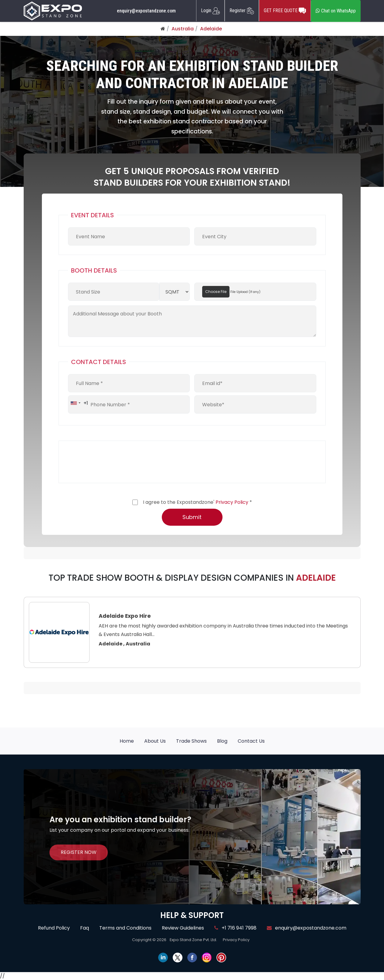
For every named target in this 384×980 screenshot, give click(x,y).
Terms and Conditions (125, 928)
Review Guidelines (183, 928)
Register (242, 11)
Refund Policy (54, 928)
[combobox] (78, 403)
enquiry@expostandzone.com (146, 11)
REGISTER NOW (79, 852)
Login (210, 11)
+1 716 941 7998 (235, 928)
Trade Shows (191, 741)
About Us (155, 741)
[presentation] (114, 462)
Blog (222, 741)
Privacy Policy (232, 502)
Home (127, 741)
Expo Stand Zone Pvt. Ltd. (193, 940)
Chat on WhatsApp (336, 11)
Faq (85, 928)
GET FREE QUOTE (285, 11)
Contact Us (251, 741)
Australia (183, 29)
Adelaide (211, 29)
